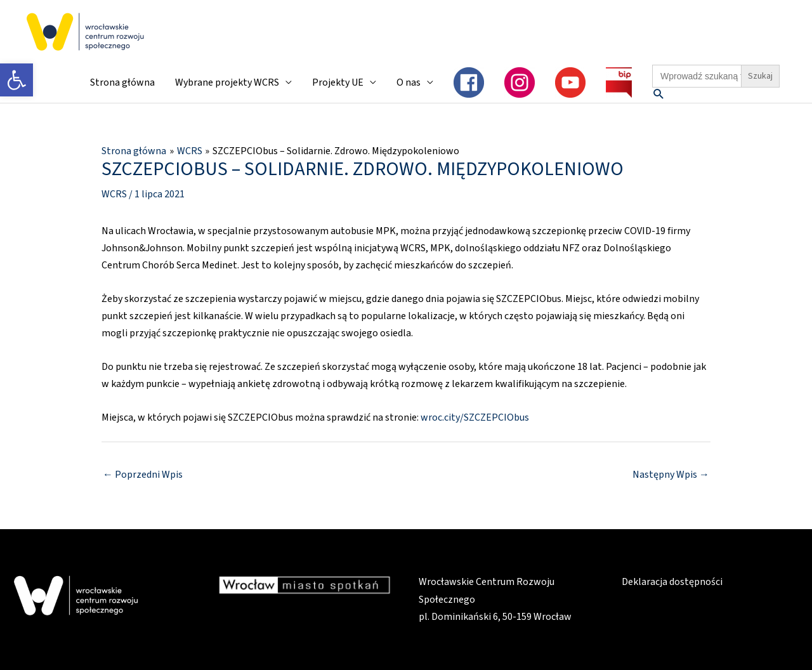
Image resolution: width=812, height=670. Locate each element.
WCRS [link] (114, 194)
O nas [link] (409, 82)
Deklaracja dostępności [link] (672, 582)
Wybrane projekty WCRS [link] (227, 82)
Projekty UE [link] (338, 82)
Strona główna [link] (122, 82)
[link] (16, 80)
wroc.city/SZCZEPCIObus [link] (475, 417)
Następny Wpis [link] (671, 475)
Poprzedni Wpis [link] (143, 475)
